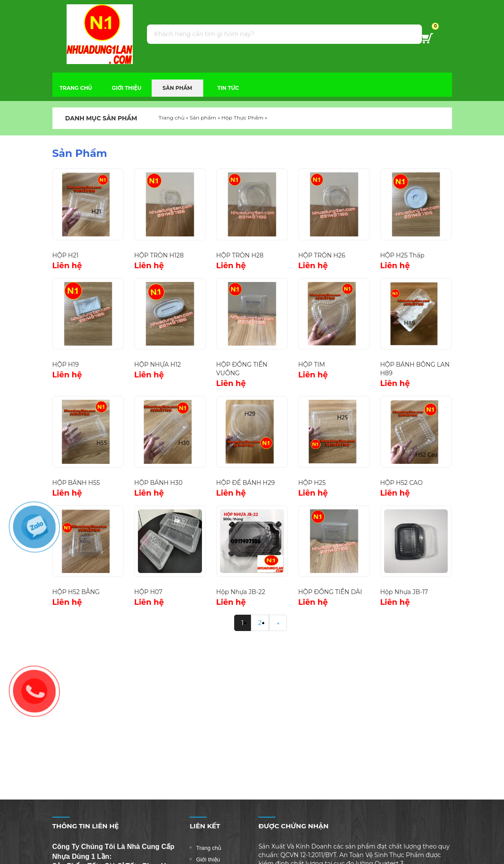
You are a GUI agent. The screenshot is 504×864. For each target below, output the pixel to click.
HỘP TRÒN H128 (159, 255)
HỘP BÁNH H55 (76, 483)
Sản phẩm (203, 118)
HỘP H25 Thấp (402, 255)
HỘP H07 (148, 592)
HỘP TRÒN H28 (240, 255)
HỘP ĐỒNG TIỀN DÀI (330, 592)
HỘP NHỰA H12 (157, 365)
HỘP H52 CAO (402, 483)
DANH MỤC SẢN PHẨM (95, 118)
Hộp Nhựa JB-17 (404, 592)
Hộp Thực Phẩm (242, 118)
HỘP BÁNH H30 (158, 483)
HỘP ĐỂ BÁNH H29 (245, 483)
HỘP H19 (66, 365)
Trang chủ (171, 118)
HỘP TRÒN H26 (322, 255)
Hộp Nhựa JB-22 (241, 592)
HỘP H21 (66, 255)
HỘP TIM (312, 365)
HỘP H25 (312, 483)
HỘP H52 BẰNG (76, 592)
